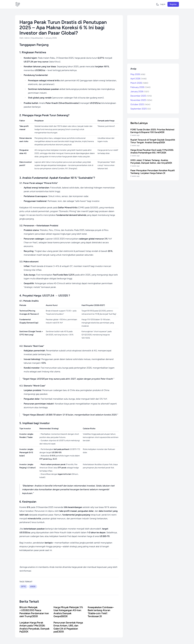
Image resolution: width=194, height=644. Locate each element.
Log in (163, 4)
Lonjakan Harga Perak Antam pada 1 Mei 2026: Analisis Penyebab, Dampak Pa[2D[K (34, 627)
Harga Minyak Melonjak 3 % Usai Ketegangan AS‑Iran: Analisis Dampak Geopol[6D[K (68, 612)
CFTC (23, 587)
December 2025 (141, 96)
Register (173, 4)
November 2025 (141, 100)
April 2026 (138, 79)
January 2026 (140, 91)
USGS (33, 587)
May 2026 (138, 74)
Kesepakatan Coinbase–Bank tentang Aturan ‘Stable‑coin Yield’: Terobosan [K (101, 612)
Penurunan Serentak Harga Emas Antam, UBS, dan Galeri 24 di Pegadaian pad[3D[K (68, 627)
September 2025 (141, 109)
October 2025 (140, 104)
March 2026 (139, 83)
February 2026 (140, 87)
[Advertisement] (153, 37)
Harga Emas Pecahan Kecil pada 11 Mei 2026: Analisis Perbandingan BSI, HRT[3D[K (152, 151)
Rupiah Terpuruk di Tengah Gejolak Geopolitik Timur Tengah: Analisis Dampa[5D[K (153, 141)
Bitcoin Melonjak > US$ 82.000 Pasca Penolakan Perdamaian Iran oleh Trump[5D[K (34, 612)
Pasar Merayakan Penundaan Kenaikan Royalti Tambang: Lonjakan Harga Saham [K (153, 172)
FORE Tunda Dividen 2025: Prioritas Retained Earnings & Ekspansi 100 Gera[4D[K (152, 131)
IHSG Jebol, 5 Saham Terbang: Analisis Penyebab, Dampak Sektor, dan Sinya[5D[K (151, 162)
